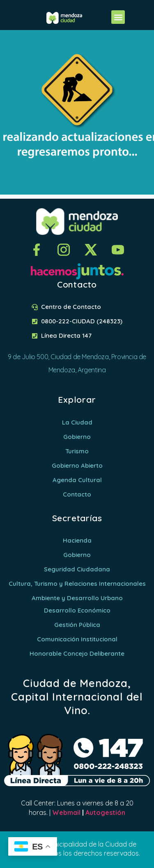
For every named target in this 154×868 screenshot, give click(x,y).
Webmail (66, 812)
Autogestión (105, 812)
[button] (118, 17)
